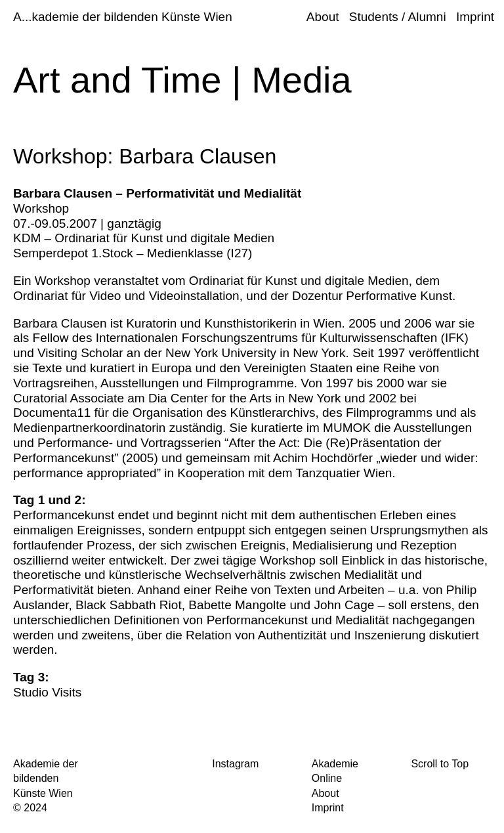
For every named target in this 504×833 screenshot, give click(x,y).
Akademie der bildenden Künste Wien (46, 779)
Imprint (475, 17)
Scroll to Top (440, 764)
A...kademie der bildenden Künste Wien (123, 17)
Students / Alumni (398, 17)
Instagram (235, 764)
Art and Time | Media (182, 80)
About (323, 17)
